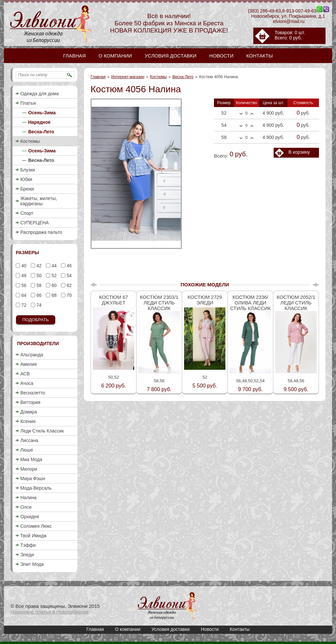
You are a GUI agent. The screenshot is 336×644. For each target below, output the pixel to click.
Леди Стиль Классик (42, 431)
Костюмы (158, 77)
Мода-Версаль (36, 488)
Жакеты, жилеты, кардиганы (39, 201)
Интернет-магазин (128, 77)
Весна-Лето (183, 77)
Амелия (29, 364)
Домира (29, 412)
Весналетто (33, 393)
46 (68, 266)
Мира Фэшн (33, 478)
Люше (27, 450)
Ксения (28, 421)
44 (53, 266)
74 (38, 305)
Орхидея (30, 517)
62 (68, 285)
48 (23, 276)
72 (23, 305)
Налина (28, 498)
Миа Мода (31, 459)
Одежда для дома (40, 94)
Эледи (27, 555)
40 (23, 266)
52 (53, 276)
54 (68, 276)
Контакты (240, 629)
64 (23, 295)
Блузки (28, 170)
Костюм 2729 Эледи (205, 300)
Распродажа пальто (41, 232)
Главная (98, 77)
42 (38, 266)
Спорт (27, 213)
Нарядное (39, 122)
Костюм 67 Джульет (114, 300)
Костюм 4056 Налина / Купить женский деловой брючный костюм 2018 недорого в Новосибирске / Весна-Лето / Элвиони (167, 606)
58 (38, 285)
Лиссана (29, 440)
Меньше (241, 114)
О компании (128, 629)
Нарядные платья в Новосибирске (50, 612)
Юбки (26, 179)
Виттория (30, 402)
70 (68, 295)
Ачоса (27, 383)
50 (38, 276)
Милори (29, 469)
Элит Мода (32, 564)
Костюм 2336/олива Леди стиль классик (250, 303)
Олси (26, 507)
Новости (210, 629)
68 (53, 295)
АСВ (25, 374)
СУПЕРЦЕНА (34, 223)
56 (23, 285)
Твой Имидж (33, 536)
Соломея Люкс (36, 526)
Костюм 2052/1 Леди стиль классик (296, 303)
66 (38, 295)
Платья (28, 103)
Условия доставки (171, 629)
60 (53, 285)
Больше (252, 114)
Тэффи (28, 545)
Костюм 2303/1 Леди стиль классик (159, 303)
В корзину (299, 152)
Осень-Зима (42, 113)
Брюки (27, 189)
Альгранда (32, 355)
